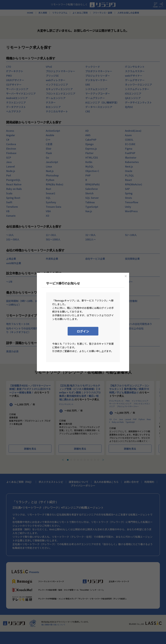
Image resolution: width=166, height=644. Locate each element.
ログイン (83, 331)
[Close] (126, 276)
